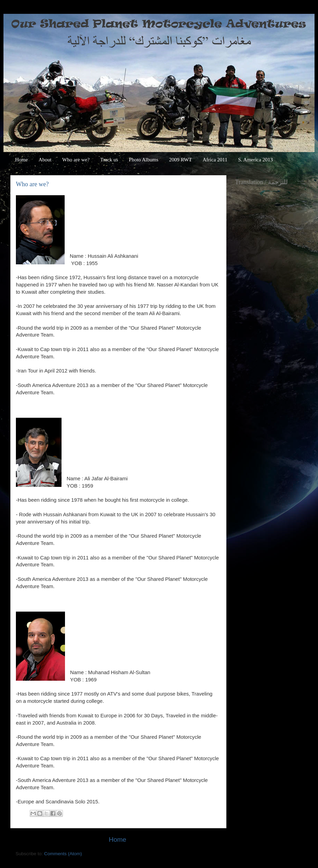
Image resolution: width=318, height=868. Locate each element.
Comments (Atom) (63, 854)
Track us (109, 160)
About (45, 160)
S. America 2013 (255, 160)
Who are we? (76, 160)
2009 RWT (180, 160)
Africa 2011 (215, 160)
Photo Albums (144, 160)
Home (22, 160)
